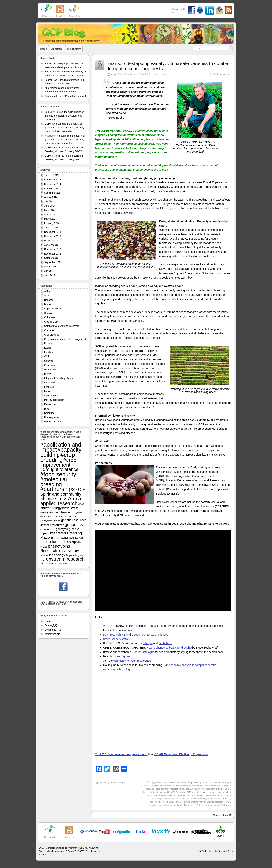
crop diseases (183, 795)
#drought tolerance (59, 469)
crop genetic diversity (201, 795)
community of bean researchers (132, 661)
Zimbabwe (165, 643)
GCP (112, 782)
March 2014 (50, 219)
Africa (114, 74)
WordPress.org (52, 634)
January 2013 (51, 245)
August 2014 (51, 197)
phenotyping (170, 805)
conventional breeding (165, 795)
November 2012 (53, 254)
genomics (226, 799)
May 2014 (49, 210)
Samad (48, 112)
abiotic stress (210, 786)
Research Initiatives (57, 551)
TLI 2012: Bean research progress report (121, 754)
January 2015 (51, 175)
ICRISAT (75, 529)
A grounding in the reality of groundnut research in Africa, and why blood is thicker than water (64, 128)
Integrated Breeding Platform (59, 378)
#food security (161, 786)
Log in (48, 621)
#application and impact (175, 782)
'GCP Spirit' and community (63, 492)
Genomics (154, 74)
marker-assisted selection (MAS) (215, 802)
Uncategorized (52, 417)
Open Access (51, 396)
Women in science (54, 422)
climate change (200, 792)
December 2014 (53, 180)
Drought (48, 343)
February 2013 (52, 241)
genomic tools (213, 799)
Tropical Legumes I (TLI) (189, 805)
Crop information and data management (65, 339)
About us (57, 49)
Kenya (178, 802)
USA (43, 564)
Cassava (49, 313)
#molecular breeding (178, 786)
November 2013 (53, 236)
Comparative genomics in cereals (62, 326)
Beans (121, 74)
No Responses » (221, 74)
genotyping (155, 802)
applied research (59, 503)
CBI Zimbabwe (178, 792)
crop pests (217, 795)
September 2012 (53, 262)
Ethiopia (148, 643)
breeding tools (47, 512)
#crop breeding (194, 782)
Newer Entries (222, 815)
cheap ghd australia (10, 866)
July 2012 (49, 271)
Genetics (144, 74)
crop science (47, 516)
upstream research (211, 805)
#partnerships (196, 786)
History (48, 374)
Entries (51, 626)
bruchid (167, 792)
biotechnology (51, 508)
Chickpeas (50, 317)
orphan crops (157, 805)
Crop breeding (131, 74)
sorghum (44, 555)
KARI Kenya (168, 802)
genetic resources (74, 520)
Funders (49, 352)
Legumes (164, 74)
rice (77, 551)
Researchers (51, 404)
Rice (47, 409)
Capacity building (53, 309)
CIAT (189, 792)
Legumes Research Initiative (151, 635)
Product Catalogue (143, 652)
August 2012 (51, 267)
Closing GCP (51, 322)
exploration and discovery (177, 799)
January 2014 (51, 227)
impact (44, 533)
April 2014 (50, 215)
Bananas (49, 300)
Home (43, 49)
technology (57, 555)
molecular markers (56, 542)
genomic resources (52, 525)
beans (146, 792)
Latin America (51, 383)
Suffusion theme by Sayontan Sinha (216, 851)
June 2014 (50, 206)
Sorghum (49, 413)
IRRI (58, 538)
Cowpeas (49, 330)
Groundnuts (50, 370)
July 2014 (49, 201)
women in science (56, 564)
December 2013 (53, 232)
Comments (53, 630)
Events (48, 348)
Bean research (112, 635)
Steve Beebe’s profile (116, 639)
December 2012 (53, 249)
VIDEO (107, 626)
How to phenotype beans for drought (169, 648)
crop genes (77, 512)
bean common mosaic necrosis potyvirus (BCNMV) (180, 789)
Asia (46, 296)
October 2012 (51, 258)
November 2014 (53, 184)
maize (82, 538)
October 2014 (51, 188)
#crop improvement (212, 782)
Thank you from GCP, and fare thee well (65, 96)
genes (57, 520)
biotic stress (156, 792)
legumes (186, 802)
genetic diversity (198, 799)
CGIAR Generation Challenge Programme (181, 754)
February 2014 (52, 223)
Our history (74, 49)
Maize (47, 391)
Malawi (195, 802)
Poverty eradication (54, 400)
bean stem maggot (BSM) (218, 789)
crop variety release (63, 516)
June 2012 (50, 275)
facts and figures (120, 656)
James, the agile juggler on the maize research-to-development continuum (64, 116)
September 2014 (53, 193)
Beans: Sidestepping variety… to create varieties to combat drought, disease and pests (168, 66)
